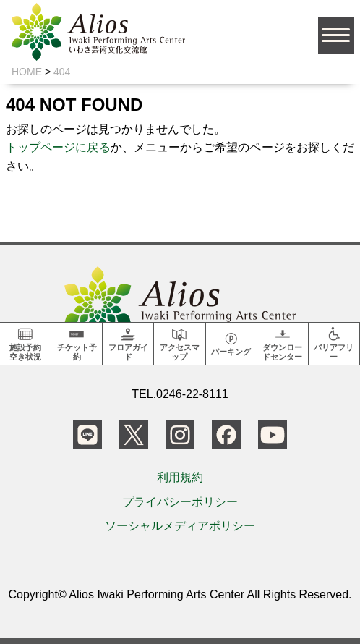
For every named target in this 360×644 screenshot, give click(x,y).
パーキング (231, 343)
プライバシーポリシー (180, 502)
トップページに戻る (58, 147)
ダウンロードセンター (282, 343)
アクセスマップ (180, 343)
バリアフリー (334, 343)
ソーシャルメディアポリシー (180, 526)
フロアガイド (128, 343)
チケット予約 (77, 343)
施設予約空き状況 (25, 343)
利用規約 (180, 477)
